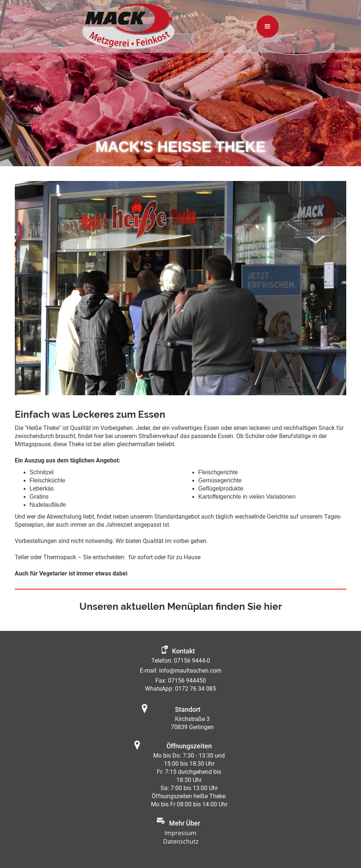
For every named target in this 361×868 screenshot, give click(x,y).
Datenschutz (181, 841)
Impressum (180, 833)
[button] (268, 27)
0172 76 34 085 (195, 689)
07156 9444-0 (192, 661)
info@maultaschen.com (190, 671)
